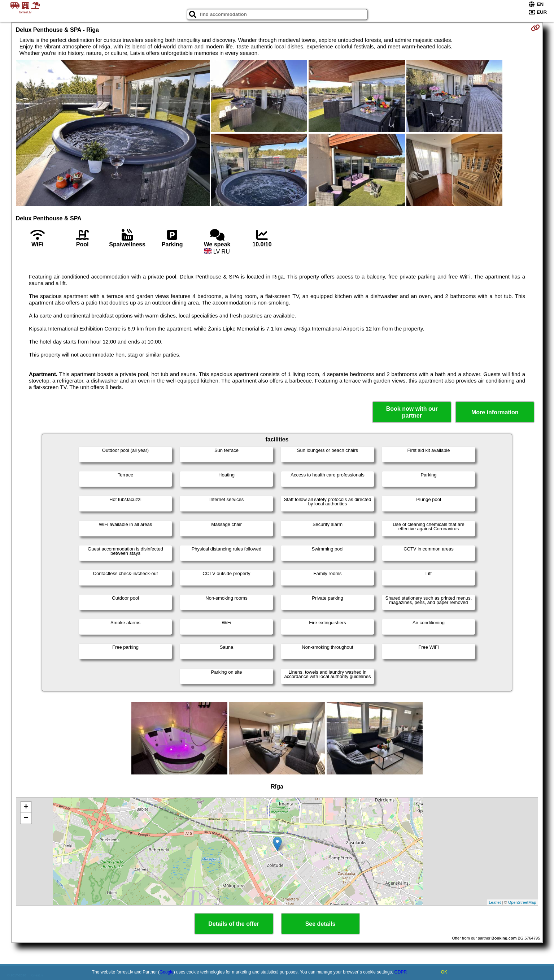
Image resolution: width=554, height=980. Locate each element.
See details (320, 924)
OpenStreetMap (522, 902)
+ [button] (26, 807)
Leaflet (495, 902)
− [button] (26, 818)
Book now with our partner (412, 412)
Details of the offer (234, 924)
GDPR (400, 972)
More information (495, 412)
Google (167, 972)
